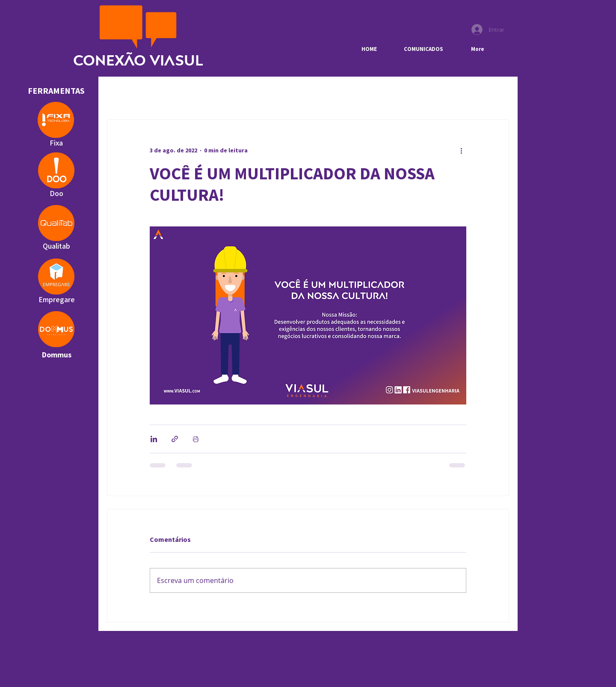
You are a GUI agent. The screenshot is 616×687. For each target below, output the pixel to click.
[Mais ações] (461, 151)
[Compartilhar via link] (175, 439)
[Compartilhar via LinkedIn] (154, 439)
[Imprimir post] (196, 439)
